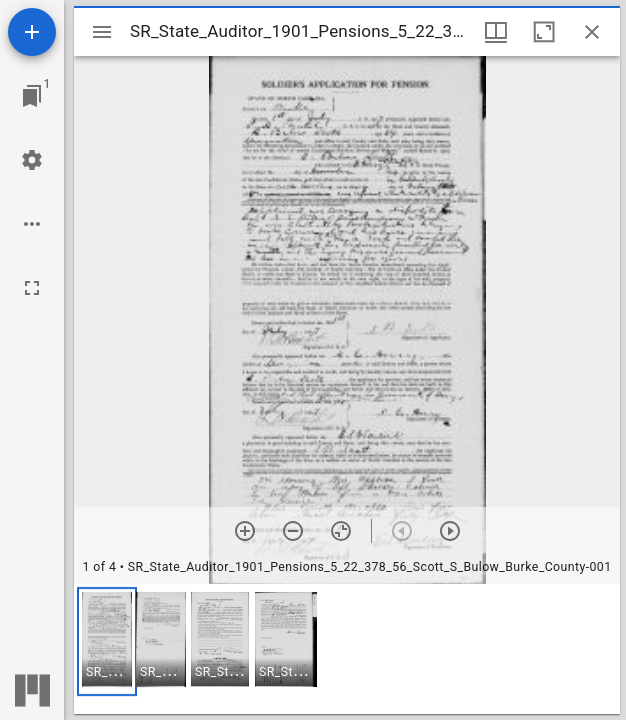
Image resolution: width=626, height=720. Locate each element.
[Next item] (450, 531)
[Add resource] (32, 32)
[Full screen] (32, 288)
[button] (107, 641)
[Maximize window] (544, 32)
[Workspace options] (32, 224)
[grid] (347, 649)
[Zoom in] (245, 531)
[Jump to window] (32, 96)
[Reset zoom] (341, 531)
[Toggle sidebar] (102, 32)
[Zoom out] (293, 531)
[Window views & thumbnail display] (496, 32)
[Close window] (592, 32)
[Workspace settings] (32, 160)
